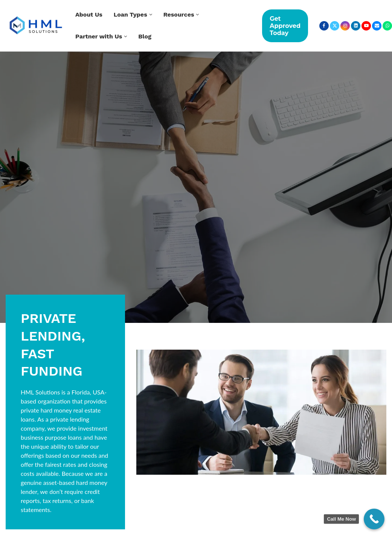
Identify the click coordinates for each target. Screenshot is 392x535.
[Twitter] (335, 26)
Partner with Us (99, 36)
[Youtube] (366, 26)
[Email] (377, 26)
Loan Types (130, 15)
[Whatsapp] (387, 26)
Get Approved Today (285, 26)
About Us (89, 15)
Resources (179, 15)
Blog (145, 36)
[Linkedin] (356, 26)
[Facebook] (324, 26)
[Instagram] (345, 26)
